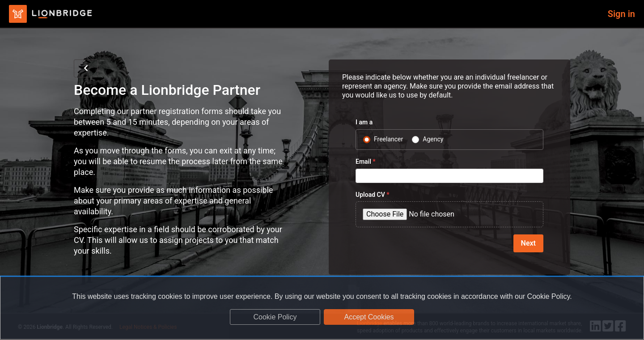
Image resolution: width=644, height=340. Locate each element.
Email (366, 161)
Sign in (621, 14)
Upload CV (373, 195)
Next (528, 243)
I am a (364, 122)
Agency (433, 139)
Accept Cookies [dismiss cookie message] (369, 317)
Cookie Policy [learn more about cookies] (275, 317)
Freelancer (388, 139)
